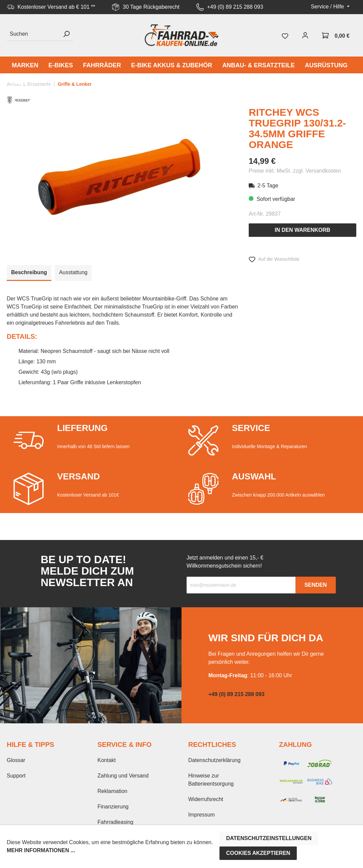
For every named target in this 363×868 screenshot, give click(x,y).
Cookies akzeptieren (258, 853)
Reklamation (112, 791)
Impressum (201, 815)
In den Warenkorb (302, 230)
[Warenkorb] (336, 35)
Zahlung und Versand (123, 776)
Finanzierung (113, 807)
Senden (316, 585)
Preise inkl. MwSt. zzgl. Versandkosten (295, 171)
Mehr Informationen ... (41, 850)
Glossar (16, 760)
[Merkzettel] (285, 35)
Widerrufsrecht (206, 799)
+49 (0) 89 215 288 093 (235, 7)
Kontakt (107, 760)
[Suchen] (33, 34)
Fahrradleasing (115, 822)
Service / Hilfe (328, 7)
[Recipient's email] (241, 585)
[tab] (29, 273)
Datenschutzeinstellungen (269, 838)
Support (16, 776)
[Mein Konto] (305, 35)
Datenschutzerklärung (214, 760)
